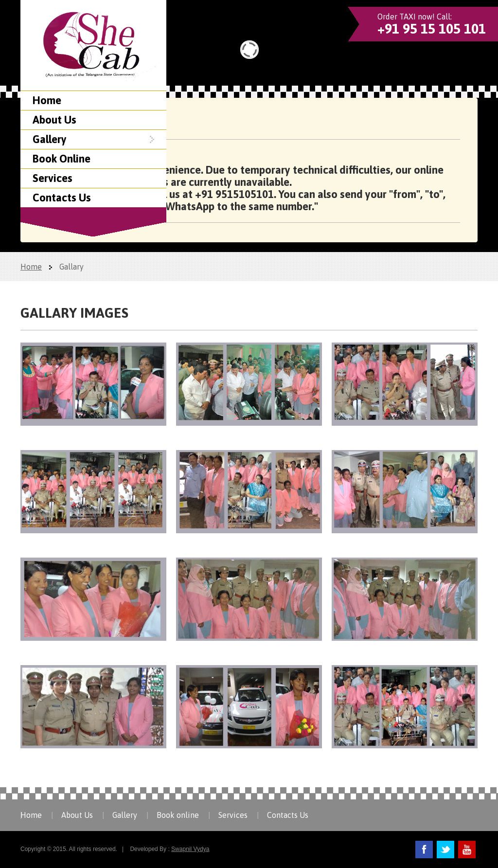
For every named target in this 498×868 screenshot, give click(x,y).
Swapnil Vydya (190, 849)
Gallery (93, 139)
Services (53, 178)
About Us (54, 120)
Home (47, 100)
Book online (178, 815)
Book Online (62, 159)
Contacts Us (62, 198)
